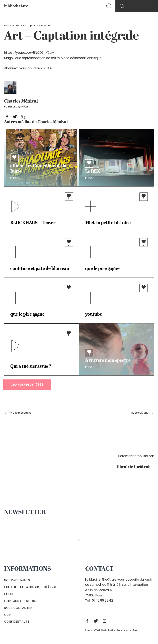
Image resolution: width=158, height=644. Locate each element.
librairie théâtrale (135, 467)
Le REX (93, 171)
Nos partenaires (17, 580)
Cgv (8, 615)
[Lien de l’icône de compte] (109, 6)
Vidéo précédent (20, 413)
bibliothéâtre (16, 6)
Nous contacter (18, 608)
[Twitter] (97, 621)
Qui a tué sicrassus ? (31, 366)
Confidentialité (17, 622)
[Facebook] (88, 621)
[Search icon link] (122, 6)
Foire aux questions (20, 601)
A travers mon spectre (108, 360)
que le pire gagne (102, 269)
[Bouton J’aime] (14, 157)
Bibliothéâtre (11, 26)
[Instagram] (106, 621)
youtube (94, 314)
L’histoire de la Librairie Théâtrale (31, 587)
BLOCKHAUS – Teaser (33, 223)
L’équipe (10, 594)
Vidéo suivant (139, 413)
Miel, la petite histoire (108, 223)
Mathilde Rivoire (132, 630)
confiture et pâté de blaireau (40, 269)
